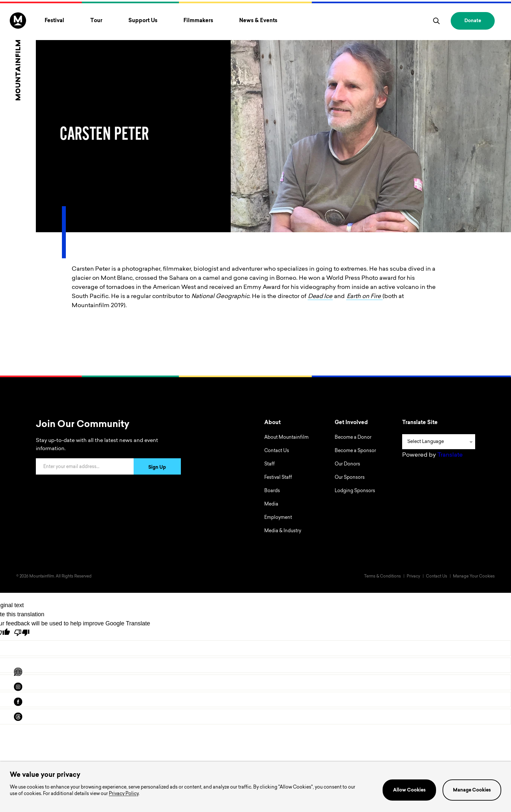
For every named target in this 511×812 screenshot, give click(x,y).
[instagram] (18, 687)
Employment (278, 518)
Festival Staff (278, 478)
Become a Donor (353, 438)
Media (271, 505)
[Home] (18, 56)
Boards (272, 491)
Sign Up (157, 468)
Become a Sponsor (355, 451)
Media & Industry (283, 531)
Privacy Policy (124, 794)
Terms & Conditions (382, 577)
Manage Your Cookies (474, 577)
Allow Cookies (409, 791)
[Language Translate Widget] (439, 442)
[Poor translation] (22, 633)
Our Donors (347, 464)
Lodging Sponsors (355, 491)
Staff (270, 464)
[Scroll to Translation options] (18, 672)
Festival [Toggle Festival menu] (54, 21)
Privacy (413, 577)
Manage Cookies (472, 791)
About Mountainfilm (286, 438)
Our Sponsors (350, 478)
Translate (450, 455)
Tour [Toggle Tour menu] (96, 21)
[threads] (18, 717)
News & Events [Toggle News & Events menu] (258, 21)
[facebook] (18, 702)
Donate (473, 21)
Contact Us (277, 451)
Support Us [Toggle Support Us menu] (143, 21)
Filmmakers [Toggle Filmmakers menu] (198, 21)
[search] (436, 21)
